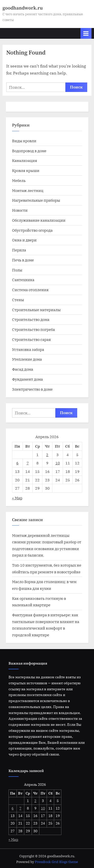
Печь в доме (23, 260)
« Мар (17, 498)
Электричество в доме (32, 389)
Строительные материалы (36, 310)
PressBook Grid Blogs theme (56, 862)
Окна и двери (24, 240)
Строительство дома (31, 319)
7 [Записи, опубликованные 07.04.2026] (28, 463)
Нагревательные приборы (36, 200)
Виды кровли (24, 141)
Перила (19, 250)
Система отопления (30, 290)
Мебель (19, 180)
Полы (17, 270)
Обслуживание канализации (39, 220)
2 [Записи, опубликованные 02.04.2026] (47, 455)
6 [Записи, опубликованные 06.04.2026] (17, 463)
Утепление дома (27, 359)
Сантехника (23, 280)
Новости (20, 210)
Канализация (25, 160)
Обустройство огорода (32, 230)
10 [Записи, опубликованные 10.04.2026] (58, 463)
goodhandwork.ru (23, 8)
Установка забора (28, 349)
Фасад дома (23, 369)
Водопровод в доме (29, 151)
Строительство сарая (31, 339)
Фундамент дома (27, 379)
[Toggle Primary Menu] (86, 33)
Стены (18, 300)
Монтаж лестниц (28, 190)
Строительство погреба (33, 329)
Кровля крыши (26, 170)
